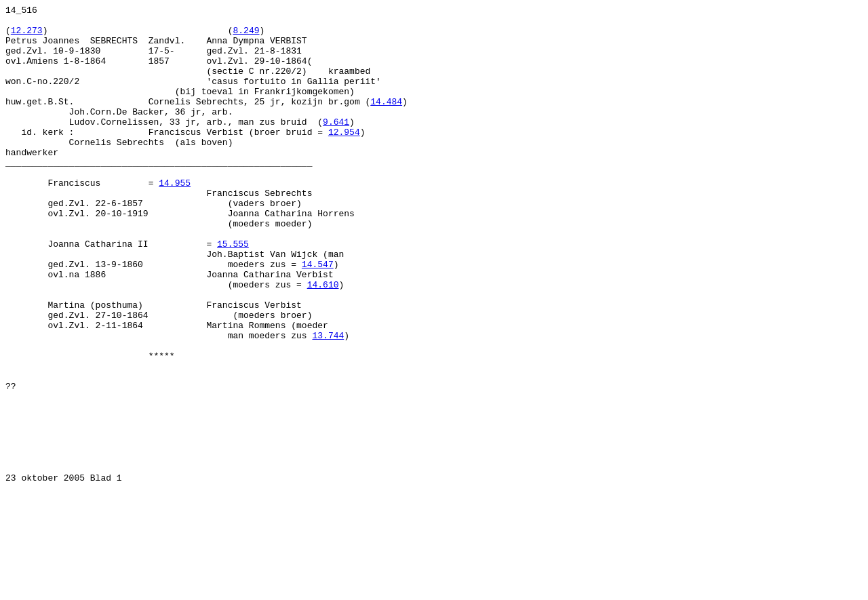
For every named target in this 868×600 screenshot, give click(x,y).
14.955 (175, 219)
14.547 (318, 317)
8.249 (246, 36)
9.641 (336, 146)
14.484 (386, 121)
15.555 (233, 292)
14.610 (323, 341)
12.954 (344, 158)
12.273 (27, 36)
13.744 (328, 402)
